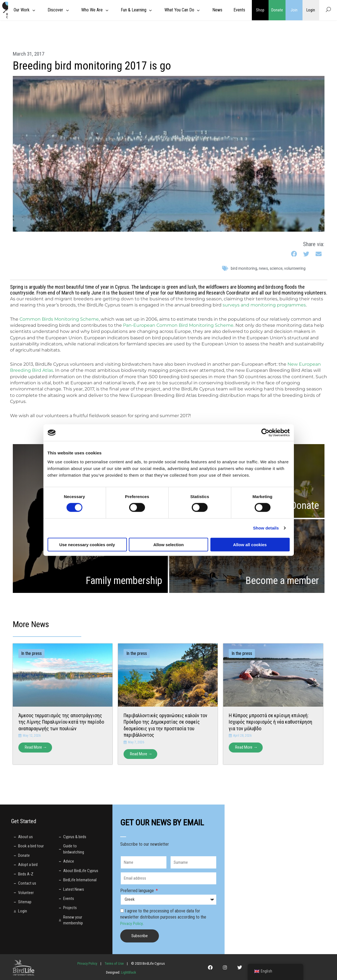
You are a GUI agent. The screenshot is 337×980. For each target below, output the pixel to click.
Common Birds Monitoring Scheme (59, 319)
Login (311, 10)
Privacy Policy (133, 923)
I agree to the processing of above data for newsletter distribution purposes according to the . (163, 917)
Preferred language (138, 891)
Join (294, 10)
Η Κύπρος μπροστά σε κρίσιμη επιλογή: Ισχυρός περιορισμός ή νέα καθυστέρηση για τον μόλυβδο (270, 722)
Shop (260, 10)
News (263, 268)
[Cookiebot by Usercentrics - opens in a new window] (265, 433)
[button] (295, 254)
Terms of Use (114, 964)
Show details (266, 528)
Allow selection (168, 544)
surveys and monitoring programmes (264, 305)
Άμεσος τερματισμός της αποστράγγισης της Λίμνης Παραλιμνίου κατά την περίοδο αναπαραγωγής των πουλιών (61, 722)
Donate (277, 10)
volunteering (295, 268)
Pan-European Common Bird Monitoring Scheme (178, 325)
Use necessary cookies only (87, 544)
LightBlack (128, 973)
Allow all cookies (250, 544)
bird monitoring (244, 268)
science (276, 268)
